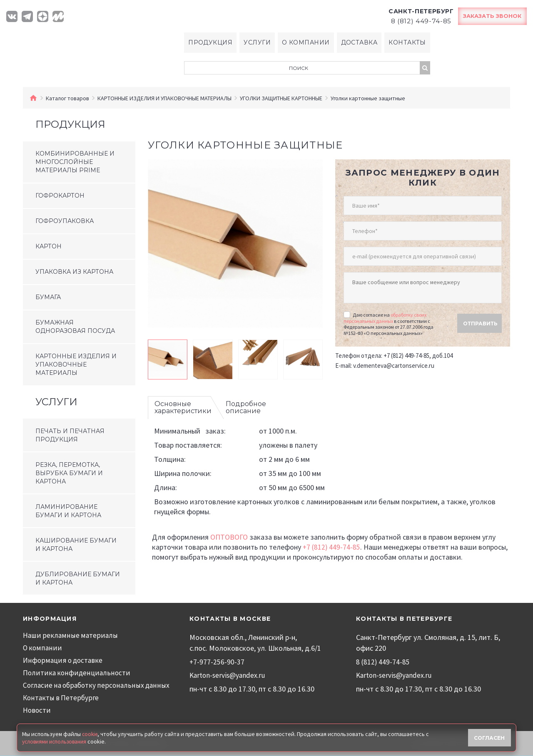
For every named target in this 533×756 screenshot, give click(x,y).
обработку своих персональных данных (385, 311)
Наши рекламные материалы (70, 636)
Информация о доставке (63, 661)
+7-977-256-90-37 (217, 662)
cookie (91, 733)
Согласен (490, 737)
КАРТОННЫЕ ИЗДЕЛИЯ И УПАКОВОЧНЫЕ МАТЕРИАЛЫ (164, 99)
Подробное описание (246, 408)
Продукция (209, 43)
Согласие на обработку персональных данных (97, 685)
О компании (306, 43)
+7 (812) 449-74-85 (332, 547)
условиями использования (56, 741)
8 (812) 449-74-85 (383, 662)
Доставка (360, 43)
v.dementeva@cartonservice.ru (394, 359)
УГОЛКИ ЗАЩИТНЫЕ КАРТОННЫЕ (281, 99)
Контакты (409, 43)
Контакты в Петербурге (61, 698)
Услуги (256, 43)
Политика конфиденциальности (76, 673)
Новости (37, 710)
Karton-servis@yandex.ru (229, 675)
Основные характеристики (183, 408)
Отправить (480, 317)
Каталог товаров (67, 99)
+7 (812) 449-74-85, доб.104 (418, 349)
